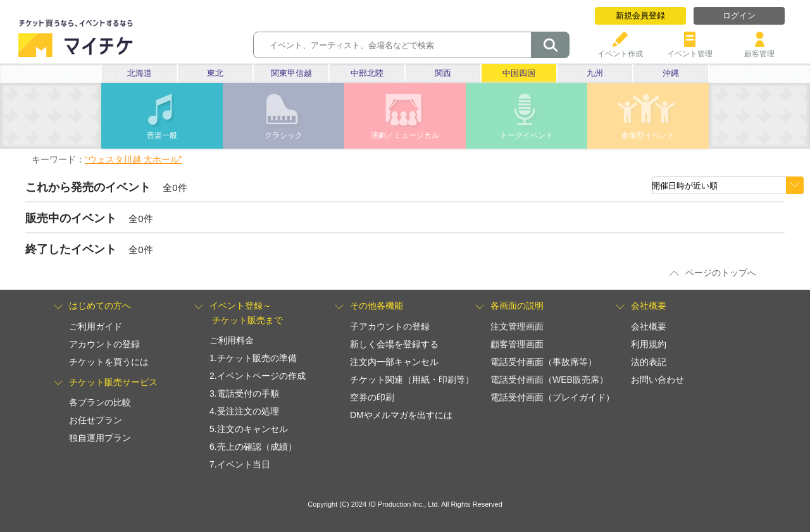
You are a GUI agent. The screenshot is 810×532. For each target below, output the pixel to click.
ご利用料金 (232, 340)
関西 (443, 73)
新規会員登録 (640, 15)
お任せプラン (96, 420)
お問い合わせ (657, 380)
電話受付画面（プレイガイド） (552, 397)
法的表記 (649, 362)
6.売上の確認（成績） (253, 447)
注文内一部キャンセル (394, 362)
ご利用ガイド (96, 326)
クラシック (283, 135)
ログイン (739, 15)
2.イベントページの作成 (258, 376)
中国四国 (519, 73)
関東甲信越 (291, 73)
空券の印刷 (372, 397)
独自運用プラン (100, 438)
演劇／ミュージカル (405, 135)
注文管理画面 (517, 326)
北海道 (140, 73)
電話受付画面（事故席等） (544, 362)
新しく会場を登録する (394, 344)
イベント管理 (690, 49)
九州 (595, 73)
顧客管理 (759, 49)
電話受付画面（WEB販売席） (549, 380)
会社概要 (649, 326)
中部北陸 (367, 73)
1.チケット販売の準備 (253, 358)
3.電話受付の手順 (244, 393)
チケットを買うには (109, 362)
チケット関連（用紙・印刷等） (412, 380)
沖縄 (671, 73)
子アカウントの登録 (390, 326)
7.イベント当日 (240, 464)
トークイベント (526, 135)
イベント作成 (620, 49)
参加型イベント (648, 135)
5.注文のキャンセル (249, 429)
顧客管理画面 (517, 344)
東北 (215, 73)
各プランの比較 (100, 402)
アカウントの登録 (104, 344)
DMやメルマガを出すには (401, 415)
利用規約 (649, 344)
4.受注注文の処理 (244, 411)
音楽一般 (162, 135)
